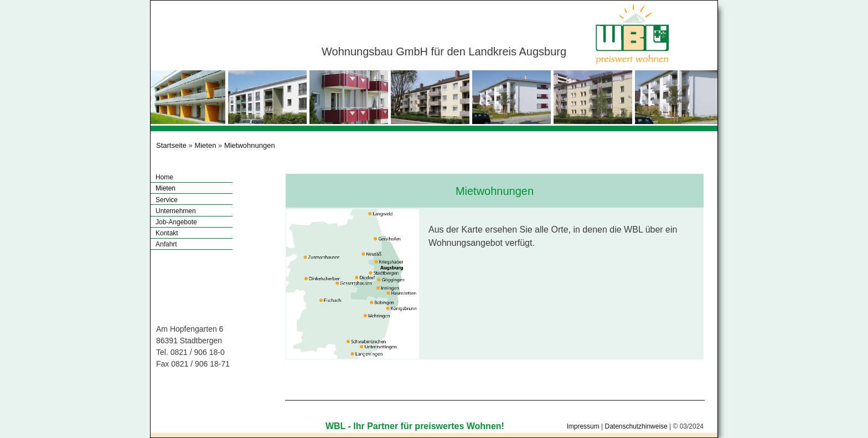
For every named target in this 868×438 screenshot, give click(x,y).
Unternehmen (176, 211)
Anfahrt (166, 244)
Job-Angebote (176, 222)
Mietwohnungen (250, 145)
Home (164, 177)
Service (167, 200)
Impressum (583, 426)
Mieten (205, 145)
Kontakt (167, 233)
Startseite (171, 145)
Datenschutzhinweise (636, 426)
